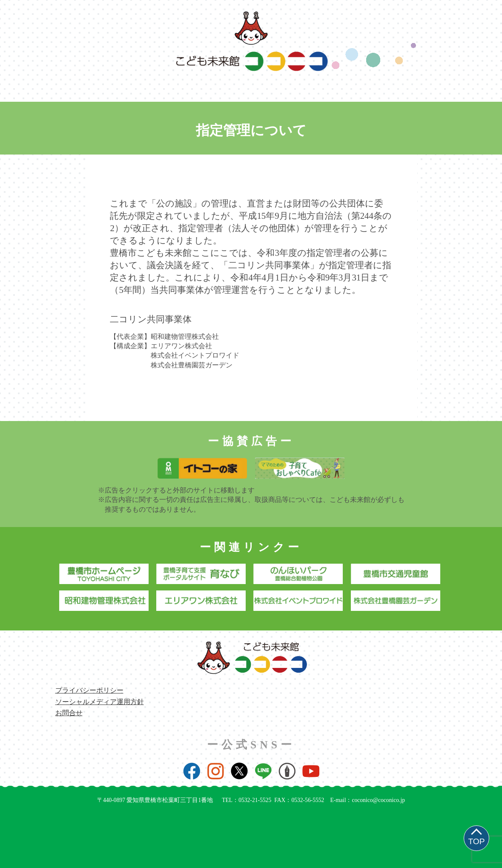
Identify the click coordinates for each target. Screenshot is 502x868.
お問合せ (69, 713)
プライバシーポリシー (89, 690)
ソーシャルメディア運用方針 (100, 702)
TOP (476, 841)
